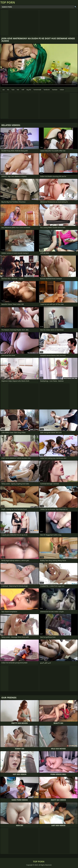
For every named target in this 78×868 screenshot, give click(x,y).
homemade (37, 90)
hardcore (47, 90)
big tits (29, 90)
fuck (13, 90)
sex (4, 90)
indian (62, 90)
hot (18, 90)
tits (8, 90)
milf (23, 90)
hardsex (55, 90)
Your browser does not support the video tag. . (39, 65)
